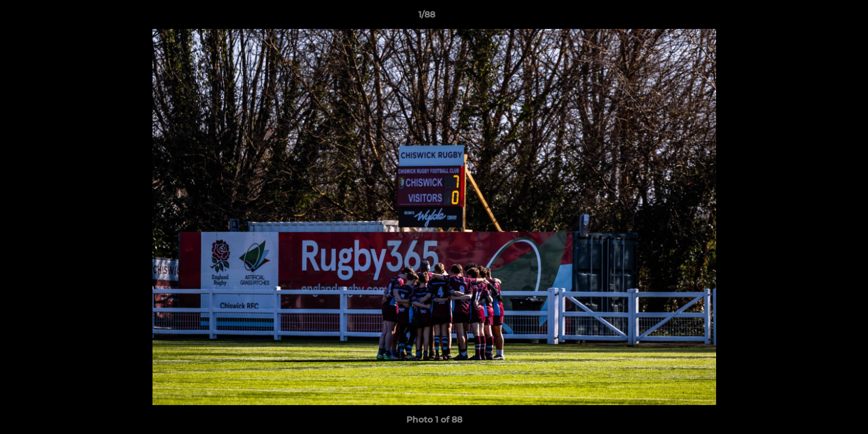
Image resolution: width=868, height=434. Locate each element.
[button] (817, 17)
